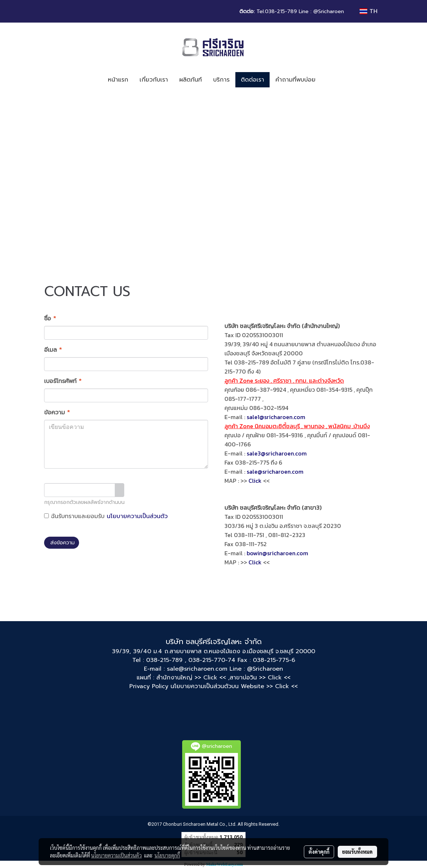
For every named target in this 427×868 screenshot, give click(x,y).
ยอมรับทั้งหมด (357, 852)
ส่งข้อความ (62, 543)
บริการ (221, 80)
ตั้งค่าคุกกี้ (319, 852)
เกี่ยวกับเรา (154, 80)
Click (255, 481)
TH (369, 11)
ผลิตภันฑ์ (191, 80)
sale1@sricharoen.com (276, 417)
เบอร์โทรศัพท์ (63, 381)
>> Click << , (212, 678)
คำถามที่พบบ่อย (295, 80)
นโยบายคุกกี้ (167, 855)
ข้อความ (57, 413)
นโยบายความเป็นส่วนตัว (137, 516)
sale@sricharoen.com (275, 472)
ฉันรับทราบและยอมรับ (106, 516)
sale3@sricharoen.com (277, 453)
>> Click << (275, 678)
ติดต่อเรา (252, 80)
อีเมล (53, 350)
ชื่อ (50, 319)
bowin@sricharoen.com (277, 553)
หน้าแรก (118, 80)
